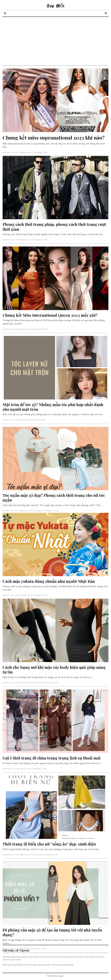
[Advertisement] (55, 41)
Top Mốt (55, 6)
